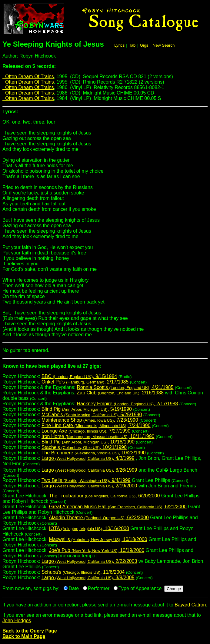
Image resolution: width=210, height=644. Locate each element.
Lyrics (119, 45)
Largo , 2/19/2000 (89, 486)
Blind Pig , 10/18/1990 (88, 442)
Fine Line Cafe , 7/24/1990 (96, 425)
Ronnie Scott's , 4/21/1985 (125, 387)
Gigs (144, 45)
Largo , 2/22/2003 (89, 561)
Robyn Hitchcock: (105, 368)
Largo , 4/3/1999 (88, 458)
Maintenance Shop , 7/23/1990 (90, 420)
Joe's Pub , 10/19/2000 (97, 550)
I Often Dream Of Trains (28, 76)
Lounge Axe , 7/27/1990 (86, 431)
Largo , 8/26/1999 (89, 470)
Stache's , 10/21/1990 (84, 447)
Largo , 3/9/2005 (88, 578)
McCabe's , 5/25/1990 (92, 415)
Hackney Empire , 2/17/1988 (127, 404)
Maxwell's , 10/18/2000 (98, 539)
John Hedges (17, 621)
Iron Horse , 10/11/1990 (98, 436)
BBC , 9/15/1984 (79, 376)
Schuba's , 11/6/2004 (83, 572)
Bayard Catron (190, 605)
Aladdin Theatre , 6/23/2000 (99, 518)
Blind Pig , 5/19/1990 (87, 409)
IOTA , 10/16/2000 (89, 528)
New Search (164, 45)
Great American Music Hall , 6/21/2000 (118, 507)
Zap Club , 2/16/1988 (120, 393)
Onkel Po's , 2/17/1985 (85, 382)
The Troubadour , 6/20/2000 (105, 496)
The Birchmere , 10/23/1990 (94, 453)
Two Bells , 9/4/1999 (86, 480)
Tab (132, 45)
